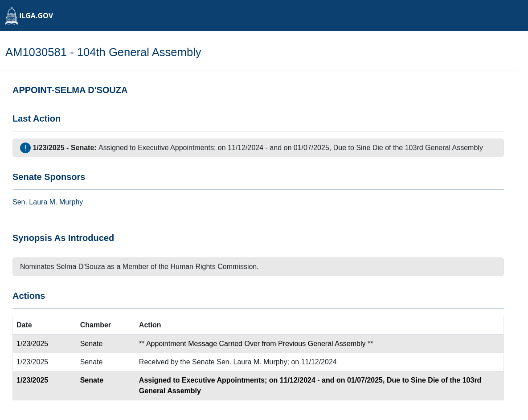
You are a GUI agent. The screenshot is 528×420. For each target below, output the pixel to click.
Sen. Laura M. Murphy (252, 362)
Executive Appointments (176, 148)
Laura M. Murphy (56, 202)
